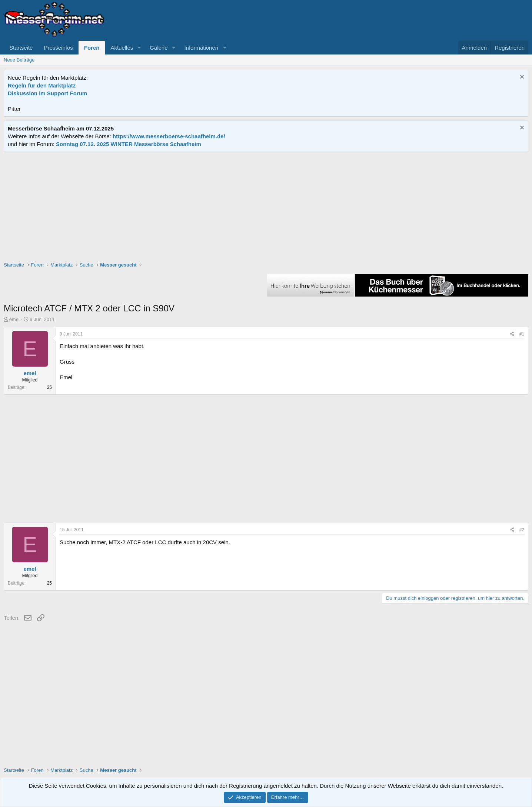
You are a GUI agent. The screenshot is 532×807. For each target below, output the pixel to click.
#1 (522, 334)
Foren (92, 48)
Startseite (21, 48)
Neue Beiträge (19, 60)
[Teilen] (512, 334)
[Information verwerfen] (521, 78)
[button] (139, 48)
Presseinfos (58, 48)
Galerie (159, 48)
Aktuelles (122, 48)
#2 (522, 530)
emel (14, 319)
